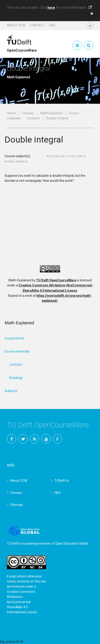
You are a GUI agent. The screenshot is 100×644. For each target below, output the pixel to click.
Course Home (14, 338)
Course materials (17, 351)
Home (11, 113)
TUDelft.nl (62, 481)
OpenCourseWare (22, 48)
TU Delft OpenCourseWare (56, 280)
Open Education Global (72, 543)
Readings (16, 378)
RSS (34, 439)
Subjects (11, 391)
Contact (37, 25)
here (51, 8)
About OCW (16, 25)
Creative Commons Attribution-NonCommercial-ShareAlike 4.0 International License (22, 602)
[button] (91, 14)
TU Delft (57, 439)
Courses (28, 113)
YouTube (46, 439)
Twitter (23, 439)
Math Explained (51, 113)
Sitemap (17, 505)
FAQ (52, 25)
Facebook (11, 439)
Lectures (33, 118)
